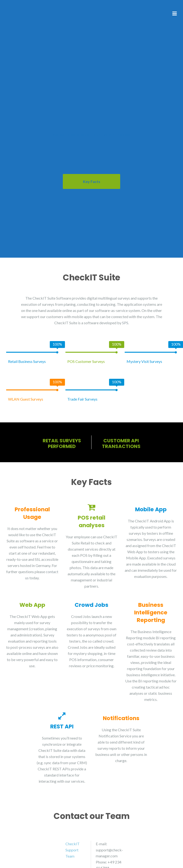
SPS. (126, 323)
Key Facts (92, 181)
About (92, 162)
